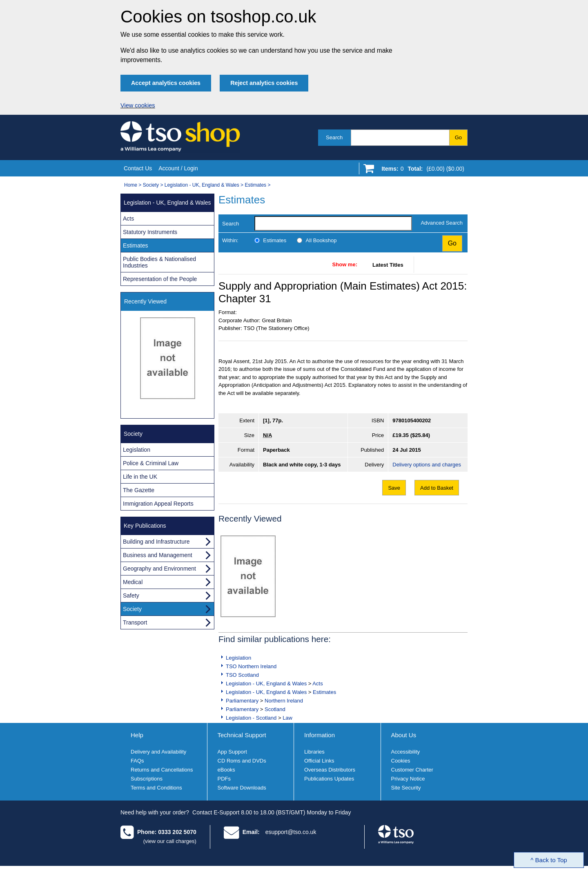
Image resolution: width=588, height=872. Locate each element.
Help (137, 735)
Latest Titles (388, 265)
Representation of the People (160, 279)
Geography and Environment (159, 569)
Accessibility (406, 752)
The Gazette (139, 490)
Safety (131, 595)
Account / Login (178, 168)
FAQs (137, 761)
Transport (135, 622)
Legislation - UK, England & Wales (202, 185)
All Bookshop (321, 240)
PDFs (224, 779)
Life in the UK (140, 477)
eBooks (226, 770)
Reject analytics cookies (264, 83)
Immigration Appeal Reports (158, 504)
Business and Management (158, 555)
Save (394, 488)
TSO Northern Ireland (251, 666)
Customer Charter (412, 770)
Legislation (238, 658)
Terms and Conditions (156, 788)
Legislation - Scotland (251, 718)
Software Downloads (242, 788)
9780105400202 (412, 420)
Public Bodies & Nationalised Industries (159, 262)
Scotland (275, 709)
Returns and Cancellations (162, 770)
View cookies (138, 105)
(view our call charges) (170, 841)
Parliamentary (242, 701)
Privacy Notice (408, 779)
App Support (232, 752)
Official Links (319, 761)
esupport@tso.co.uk (291, 832)
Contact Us (138, 168)
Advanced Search (442, 223)
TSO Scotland (242, 675)
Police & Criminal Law (151, 463)
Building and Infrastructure (156, 542)
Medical (133, 582)
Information (320, 735)
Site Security (406, 788)
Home (131, 185)
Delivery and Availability (158, 752)
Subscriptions (147, 779)
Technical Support (242, 735)
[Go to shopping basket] (421, 170)
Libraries (314, 752)
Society (151, 185)
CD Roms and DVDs (242, 761)
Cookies (401, 761)
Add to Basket (437, 488)
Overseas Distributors (330, 770)
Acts (317, 684)
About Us (404, 735)
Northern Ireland (284, 701)
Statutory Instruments (150, 232)
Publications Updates (329, 779)
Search (334, 137)
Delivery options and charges (427, 465)
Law (287, 718)
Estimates (255, 185)
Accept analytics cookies (166, 83)
